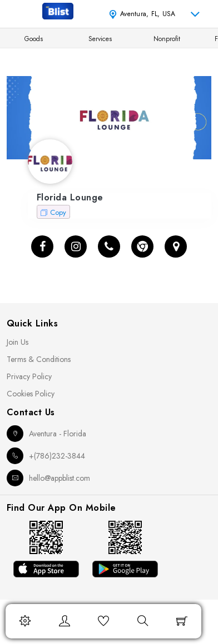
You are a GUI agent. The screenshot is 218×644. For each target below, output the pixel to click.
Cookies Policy (31, 394)
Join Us (18, 342)
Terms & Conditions (39, 359)
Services (100, 39)
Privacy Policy (29, 376)
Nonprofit (167, 39)
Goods (34, 39)
